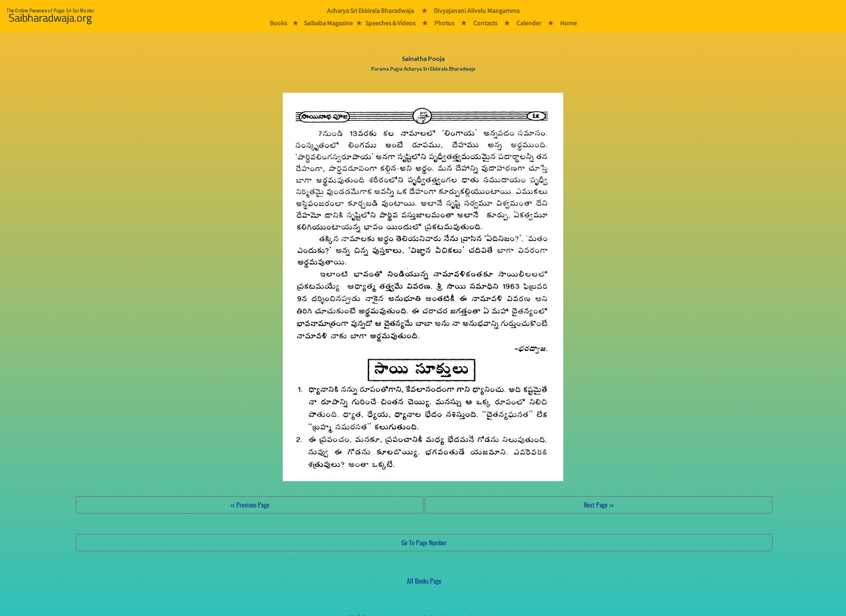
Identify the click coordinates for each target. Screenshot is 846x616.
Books (278, 23)
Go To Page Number (424, 542)
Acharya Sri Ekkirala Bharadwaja (370, 11)
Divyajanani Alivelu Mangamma (477, 11)
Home (568, 23)
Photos (444, 23)
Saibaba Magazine (328, 23)
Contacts (485, 23)
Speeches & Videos (390, 23)
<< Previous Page (250, 505)
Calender (529, 23)
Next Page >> (599, 505)
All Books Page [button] (424, 581)
